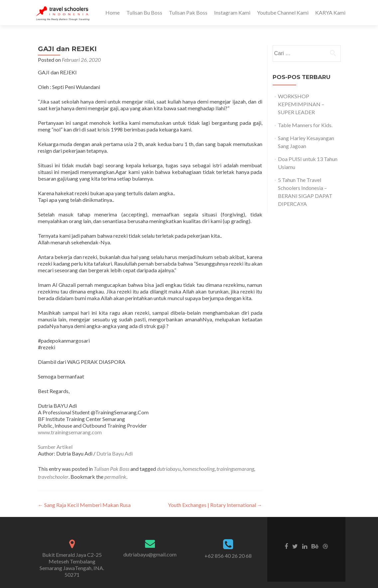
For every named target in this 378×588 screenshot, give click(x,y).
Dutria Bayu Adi (115, 453)
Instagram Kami (232, 12)
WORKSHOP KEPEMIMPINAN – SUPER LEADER (301, 104)
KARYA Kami (330, 12)
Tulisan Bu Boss (144, 12)
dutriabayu (169, 469)
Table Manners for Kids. (305, 125)
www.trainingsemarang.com (70, 432)
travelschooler (53, 477)
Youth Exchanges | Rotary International (215, 505)
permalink (115, 477)
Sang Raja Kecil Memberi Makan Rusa (84, 505)
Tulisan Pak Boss (188, 12)
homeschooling (198, 469)
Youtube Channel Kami (283, 12)
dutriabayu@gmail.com (150, 554)
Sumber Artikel (55, 447)
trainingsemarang (235, 469)
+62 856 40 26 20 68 (228, 556)
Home (113, 12)
